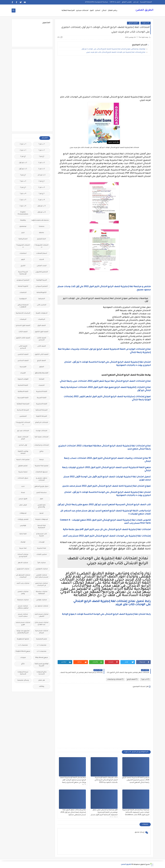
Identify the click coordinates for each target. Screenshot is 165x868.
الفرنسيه (23, 367)
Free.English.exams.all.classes (41, 220)
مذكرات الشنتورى (23, 569)
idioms (42, 233)
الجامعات (23, 293)
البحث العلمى (42, 266)
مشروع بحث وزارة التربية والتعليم (23, 632)
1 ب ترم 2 (23, 144)
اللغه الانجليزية (42, 404)
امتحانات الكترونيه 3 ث (23, 424)
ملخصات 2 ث (23, 645)
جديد (23, 487)
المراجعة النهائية (68, 11)
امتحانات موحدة (42, 431)
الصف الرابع (133, 23)
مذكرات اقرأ (42, 563)
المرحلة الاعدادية (23, 410)
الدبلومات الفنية (42, 313)
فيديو (42, 513)
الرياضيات (42, 319)
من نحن (136, 2)
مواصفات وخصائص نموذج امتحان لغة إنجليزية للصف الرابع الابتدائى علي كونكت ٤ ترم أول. (113, 49)
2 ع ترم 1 (23, 175)
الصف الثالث (23, 332)
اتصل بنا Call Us (115, 2)
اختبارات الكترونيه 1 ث (23, 246)
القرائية (42, 379)
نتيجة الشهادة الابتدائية (23, 673)
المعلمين (23, 416)
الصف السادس (23, 361)
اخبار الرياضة (23, 239)
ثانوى (92, 11)
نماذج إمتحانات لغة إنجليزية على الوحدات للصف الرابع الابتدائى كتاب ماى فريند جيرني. (116, 52)
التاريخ (23, 266)
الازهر (23, 260)
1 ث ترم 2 (23, 150)
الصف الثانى (42, 346)
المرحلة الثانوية (42, 416)
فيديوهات (23, 513)
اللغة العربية (42, 398)
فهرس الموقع (127, 2)
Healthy (23, 220)
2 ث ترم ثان (42, 175)
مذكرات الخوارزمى (42, 569)
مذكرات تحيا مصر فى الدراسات (42, 584)
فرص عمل (23, 505)
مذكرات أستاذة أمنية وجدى (23, 556)
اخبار (23, 233)
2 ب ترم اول (23, 163)
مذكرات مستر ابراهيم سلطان (23, 607)
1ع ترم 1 (42, 157)
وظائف (42, 687)
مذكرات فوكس (42, 600)
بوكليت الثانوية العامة (23, 452)
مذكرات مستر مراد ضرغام (42, 632)
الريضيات (23, 319)
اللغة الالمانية (23, 385)
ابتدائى (104, 11)
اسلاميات (23, 253)
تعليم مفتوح (23, 466)
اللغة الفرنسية (23, 398)
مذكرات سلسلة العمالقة (42, 593)
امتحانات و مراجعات (115, 679)
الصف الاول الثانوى (42, 332)
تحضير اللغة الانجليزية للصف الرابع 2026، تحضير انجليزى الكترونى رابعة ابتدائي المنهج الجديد (136, 780)
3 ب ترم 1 (23, 181)
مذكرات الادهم (23, 563)
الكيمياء (42, 385)
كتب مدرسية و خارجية (42, 535)
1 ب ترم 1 (42, 144)
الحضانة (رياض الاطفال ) (23, 306)
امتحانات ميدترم (82, 11)
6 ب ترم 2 (23, 206)
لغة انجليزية (42, 548)
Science (42, 227)
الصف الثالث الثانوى (23, 338)
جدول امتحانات (23, 478)
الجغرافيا (42, 299)
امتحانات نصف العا (42, 437)
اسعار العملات (42, 253)
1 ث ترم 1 (42, 150)
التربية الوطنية (42, 280)
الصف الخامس (23, 355)
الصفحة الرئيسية (146, 2)
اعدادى (98, 11)
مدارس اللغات (42, 555)
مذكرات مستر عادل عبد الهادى (42, 624)
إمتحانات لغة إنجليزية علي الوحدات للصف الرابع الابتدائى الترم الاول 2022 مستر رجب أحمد (106, 536)
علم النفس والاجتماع (42, 506)
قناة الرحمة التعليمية (42, 527)
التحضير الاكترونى (42, 272)
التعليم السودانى (42, 286)
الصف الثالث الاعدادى (42, 339)
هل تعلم (42, 680)
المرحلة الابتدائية (42, 410)
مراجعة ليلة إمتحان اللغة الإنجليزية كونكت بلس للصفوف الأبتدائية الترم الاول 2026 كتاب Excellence (136, 812)
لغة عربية (23, 548)
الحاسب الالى (42, 305)
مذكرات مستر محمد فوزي (23, 624)
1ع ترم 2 (23, 157)
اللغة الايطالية (23, 392)
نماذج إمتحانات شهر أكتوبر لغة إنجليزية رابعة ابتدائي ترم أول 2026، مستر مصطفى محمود (73, 812)
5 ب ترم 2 (23, 200)
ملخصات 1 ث (42, 645)
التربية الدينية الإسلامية (23, 273)
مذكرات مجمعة (23, 600)
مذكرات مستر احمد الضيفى (42, 615)
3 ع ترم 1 (42, 194)
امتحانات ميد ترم (23, 431)
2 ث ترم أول (23, 169)
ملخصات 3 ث (42, 652)
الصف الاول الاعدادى (23, 326)
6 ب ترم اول (42, 212)
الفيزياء (23, 373)
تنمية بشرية (23, 472)
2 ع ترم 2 (42, 181)
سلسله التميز (42, 493)
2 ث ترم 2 (42, 169)
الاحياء (42, 260)
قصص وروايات (23, 520)
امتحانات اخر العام (42, 423)
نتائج (23, 664)
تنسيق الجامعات (42, 472)
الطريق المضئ (144, 10)
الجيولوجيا (23, 299)
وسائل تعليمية (23, 680)
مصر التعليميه (42, 639)
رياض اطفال (113, 11)
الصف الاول (42, 326)
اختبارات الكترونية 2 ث (42, 246)
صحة (23, 493)
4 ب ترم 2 (42, 200)
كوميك (23, 542)
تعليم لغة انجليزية (42, 466)
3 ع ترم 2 (23, 187)
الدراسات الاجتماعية (23, 313)
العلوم (42, 367)
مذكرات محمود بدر (42, 606)
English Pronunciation (23, 213)
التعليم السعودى (23, 280)
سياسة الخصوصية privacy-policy (97, 2)
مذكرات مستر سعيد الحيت (23, 615)
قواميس (23, 526)
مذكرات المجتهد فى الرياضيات (23, 576)
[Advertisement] (104, 76)
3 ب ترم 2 (42, 187)
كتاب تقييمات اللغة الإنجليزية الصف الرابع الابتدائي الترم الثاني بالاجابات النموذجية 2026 (106, 780)
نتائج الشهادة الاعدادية (42, 673)
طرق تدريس (23, 499)
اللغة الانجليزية (42, 392)
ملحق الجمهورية (23, 639)
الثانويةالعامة (42, 293)
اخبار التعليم (42, 239)
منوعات (23, 658)
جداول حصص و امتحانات (42, 479)
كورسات (42, 542)
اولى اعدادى (23, 445)
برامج (42, 451)
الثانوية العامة (23, 286)
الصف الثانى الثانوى (42, 355)
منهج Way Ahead (42, 658)
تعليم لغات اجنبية (23, 460)
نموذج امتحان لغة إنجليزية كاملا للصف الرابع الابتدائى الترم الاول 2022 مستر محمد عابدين (106, 486)
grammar (23, 227)
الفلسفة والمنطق (42, 373)
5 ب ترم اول (42, 206)
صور (42, 499)
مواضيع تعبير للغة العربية (42, 665)
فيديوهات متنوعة (42, 520)
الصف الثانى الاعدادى (23, 347)
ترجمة (42, 460)
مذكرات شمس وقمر (23, 593)
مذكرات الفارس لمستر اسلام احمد (42, 576)
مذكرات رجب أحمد (23, 583)
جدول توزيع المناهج (42, 487)
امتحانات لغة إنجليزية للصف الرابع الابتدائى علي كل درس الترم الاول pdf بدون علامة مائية (107, 530)
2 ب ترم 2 (42, 163)
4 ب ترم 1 (146, 23)
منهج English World (23, 652)
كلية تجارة (23, 534)
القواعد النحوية (23, 379)
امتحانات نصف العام (23, 438)
